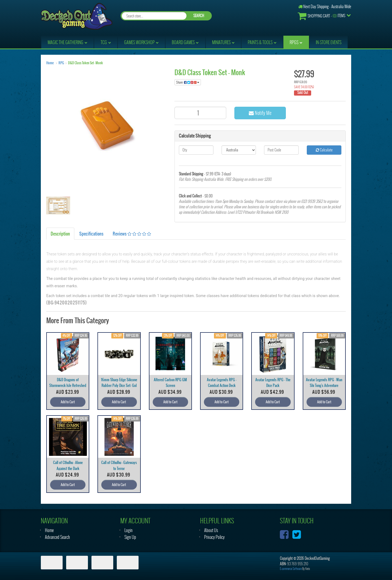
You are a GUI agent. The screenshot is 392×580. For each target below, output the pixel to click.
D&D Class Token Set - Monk (85, 63)
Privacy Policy (214, 537)
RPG (61, 63)
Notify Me (260, 113)
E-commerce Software (291, 569)
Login (128, 530)
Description (60, 234)
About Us (211, 530)
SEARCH (199, 16)
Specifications (91, 234)
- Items (321, 16)
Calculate (324, 150)
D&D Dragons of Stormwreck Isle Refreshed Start (68, 385)
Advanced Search (57, 537)
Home (50, 63)
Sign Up (130, 537)
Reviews (132, 234)
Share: (188, 82)
